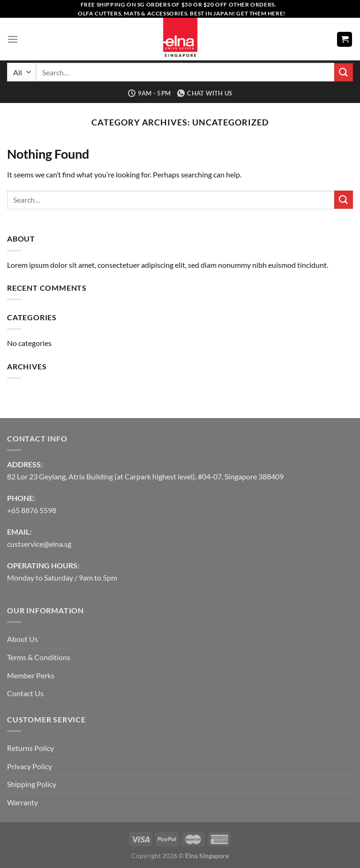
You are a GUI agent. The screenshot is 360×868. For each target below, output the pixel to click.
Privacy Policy (30, 766)
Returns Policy (30, 748)
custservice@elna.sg (39, 544)
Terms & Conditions (39, 657)
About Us (22, 639)
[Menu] (13, 39)
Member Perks (31, 675)
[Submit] (344, 72)
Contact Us (25, 693)
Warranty (22, 802)
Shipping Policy (32, 784)
